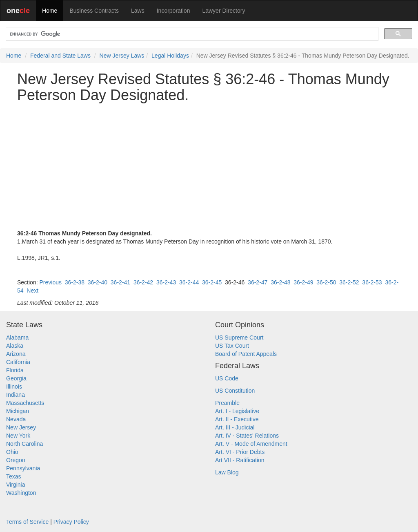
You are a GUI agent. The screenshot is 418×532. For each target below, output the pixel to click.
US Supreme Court (239, 338)
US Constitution (235, 391)
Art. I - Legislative (237, 411)
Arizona (16, 354)
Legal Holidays (170, 56)
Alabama (17, 338)
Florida (15, 370)
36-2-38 (75, 282)
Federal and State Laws (60, 56)
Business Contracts (94, 11)
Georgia (16, 378)
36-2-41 (120, 282)
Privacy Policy (71, 522)
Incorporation (173, 11)
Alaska (15, 346)
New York (18, 436)
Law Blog (227, 472)
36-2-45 (212, 282)
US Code (227, 378)
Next (32, 291)
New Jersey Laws (122, 56)
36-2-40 (98, 282)
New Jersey (21, 427)
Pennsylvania (23, 468)
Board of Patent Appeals (246, 354)
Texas (14, 476)
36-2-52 (349, 282)
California (18, 362)
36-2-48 (280, 282)
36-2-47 (258, 282)
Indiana (16, 395)
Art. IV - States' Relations (247, 436)
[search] (191, 34)
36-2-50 (326, 282)
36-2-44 (189, 282)
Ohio (12, 452)
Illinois (14, 387)
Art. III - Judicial (235, 427)
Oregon (16, 460)
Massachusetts (25, 403)
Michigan (18, 411)
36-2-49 (303, 282)
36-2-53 (372, 282)
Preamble (227, 403)
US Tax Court (232, 346)
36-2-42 (143, 282)
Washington (21, 493)
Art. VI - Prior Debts (240, 452)
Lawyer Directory (223, 11)
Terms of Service (27, 522)
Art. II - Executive (237, 419)
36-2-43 (166, 282)
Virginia (16, 485)
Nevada (16, 419)
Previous (50, 282)
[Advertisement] (209, 166)
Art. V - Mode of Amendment (251, 444)
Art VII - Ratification (240, 460)
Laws (138, 11)
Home (50, 11)
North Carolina (24, 444)
